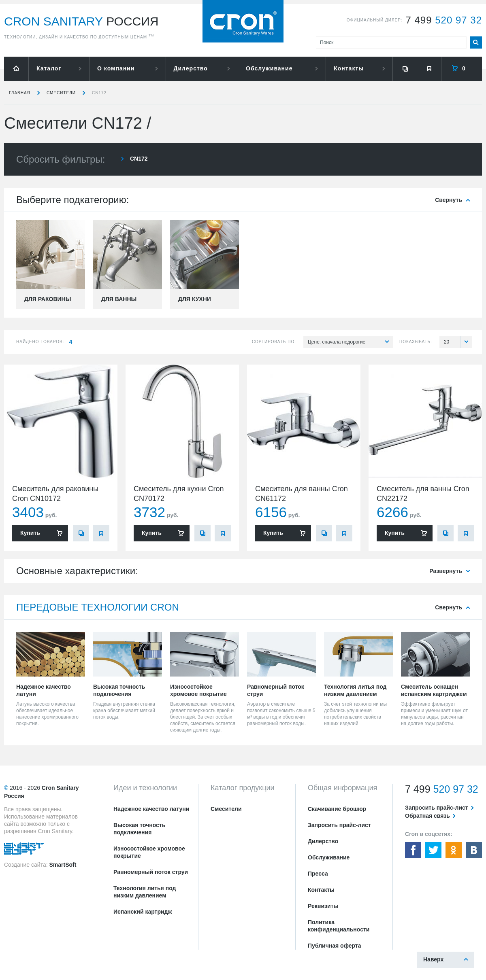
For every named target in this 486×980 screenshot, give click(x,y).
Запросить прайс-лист (339, 825)
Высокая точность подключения (139, 829)
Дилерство (191, 68)
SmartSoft (63, 865)
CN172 (99, 93)
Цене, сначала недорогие (350, 342)
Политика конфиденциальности (339, 926)
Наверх (433, 959)
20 (458, 342)
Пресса (318, 874)
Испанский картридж (143, 912)
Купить (30, 533)
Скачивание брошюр (337, 809)
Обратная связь (427, 816)
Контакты (349, 68)
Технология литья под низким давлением (145, 892)
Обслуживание (269, 68)
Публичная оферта (335, 946)
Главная (20, 93)
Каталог (49, 68)
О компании (116, 68)
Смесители (61, 93)
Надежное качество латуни (151, 809)
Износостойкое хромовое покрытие (149, 852)
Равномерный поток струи (151, 872)
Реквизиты (323, 906)
